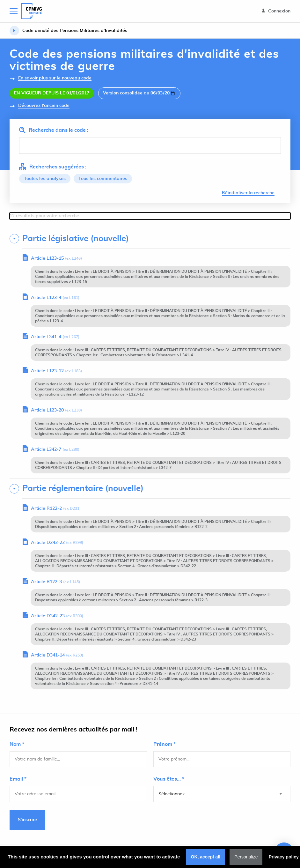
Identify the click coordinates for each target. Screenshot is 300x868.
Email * (18, 779)
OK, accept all (206, 857)
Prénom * (165, 744)
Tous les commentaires (103, 179)
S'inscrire (27, 820)
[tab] (150, 239)
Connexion (276, 11)
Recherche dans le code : (54, 130)
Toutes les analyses (45, 179)
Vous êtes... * (169, 779)
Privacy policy (284, 857)
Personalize (246, 857)
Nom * (17, 744)
